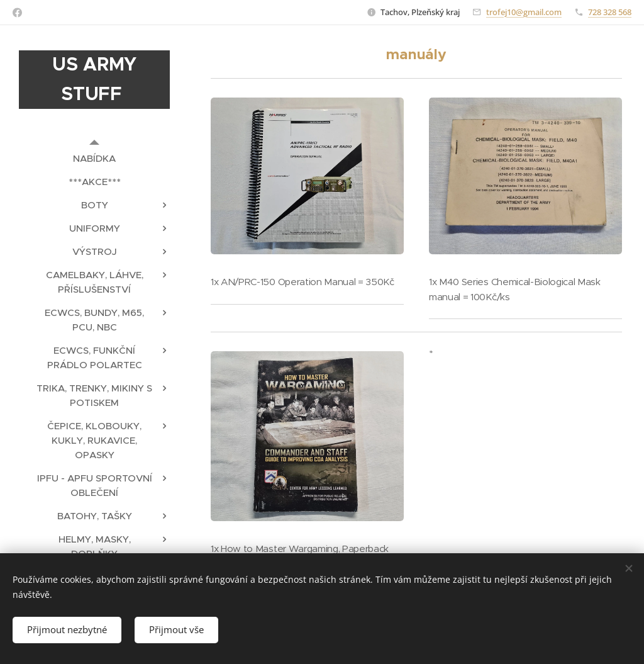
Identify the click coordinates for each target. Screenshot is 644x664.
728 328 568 (610, 12)
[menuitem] (94, 158)
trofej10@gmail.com (524, 12)
